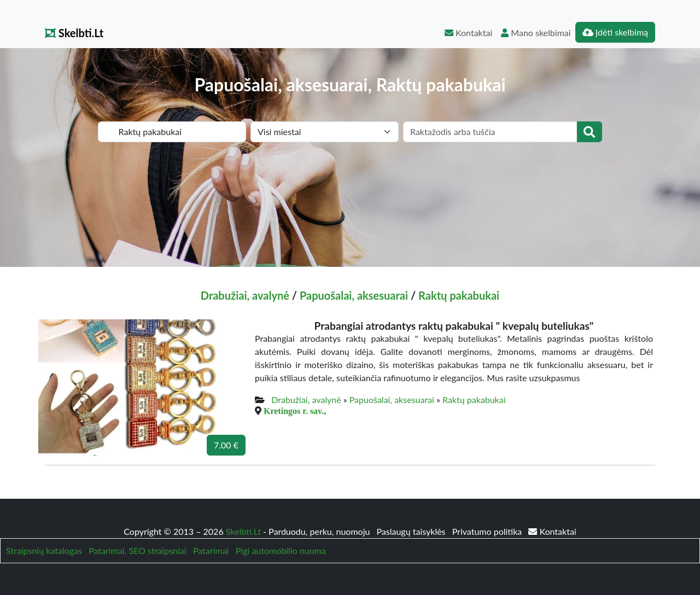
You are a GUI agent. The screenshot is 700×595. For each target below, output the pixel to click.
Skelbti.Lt (74, 33)
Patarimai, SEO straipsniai (137, 550)
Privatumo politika (488, 531)
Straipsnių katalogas (44, 550)
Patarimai (211, 550)
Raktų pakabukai (459, 295)
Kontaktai (468, 33)
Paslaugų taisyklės (412, 531)
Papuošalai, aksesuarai (354, 295)
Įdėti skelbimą (615, 32)
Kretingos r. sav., (295, 411)
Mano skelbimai (536, 33)
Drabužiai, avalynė (245, 295)
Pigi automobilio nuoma (281, 550)
